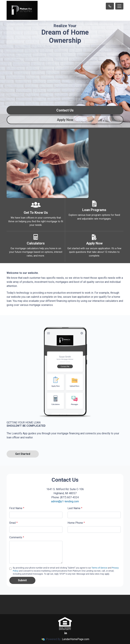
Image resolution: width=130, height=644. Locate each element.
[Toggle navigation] (119, 6)
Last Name (75, 508)
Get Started (23, 454)
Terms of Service (99, 568)
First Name (17, 508)
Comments (17, 537)
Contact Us (65, 110)
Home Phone (76, 523)
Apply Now (65, 120)
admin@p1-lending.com (65, 501)
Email (13, 523)
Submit (22, 580)
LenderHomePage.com (76, 639)
